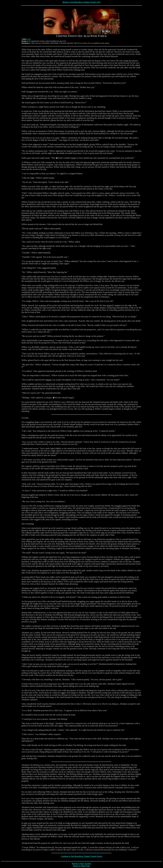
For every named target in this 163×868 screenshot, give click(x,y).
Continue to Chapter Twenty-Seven (82, 856)
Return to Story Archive (81, 863)
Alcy (29, 39)
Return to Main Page (81, 866)
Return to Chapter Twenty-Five (82, 2)
